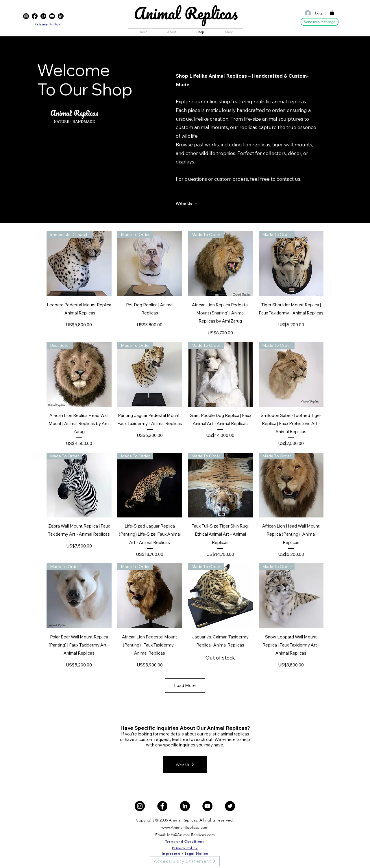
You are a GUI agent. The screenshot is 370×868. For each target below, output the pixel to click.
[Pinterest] (43, 16)
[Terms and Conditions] (185, 841)
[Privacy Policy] (48, 24)
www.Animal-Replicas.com (185, 827)
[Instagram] (26, 16)
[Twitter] (230, 806)
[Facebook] (35, 16)
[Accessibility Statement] (185, 861)
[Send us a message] (320, 22)
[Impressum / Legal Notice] (185, 853)
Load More (185, 685)
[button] (332, 13)
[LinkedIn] (61, 16)
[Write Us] (199, 204)
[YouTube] (52, 16)
